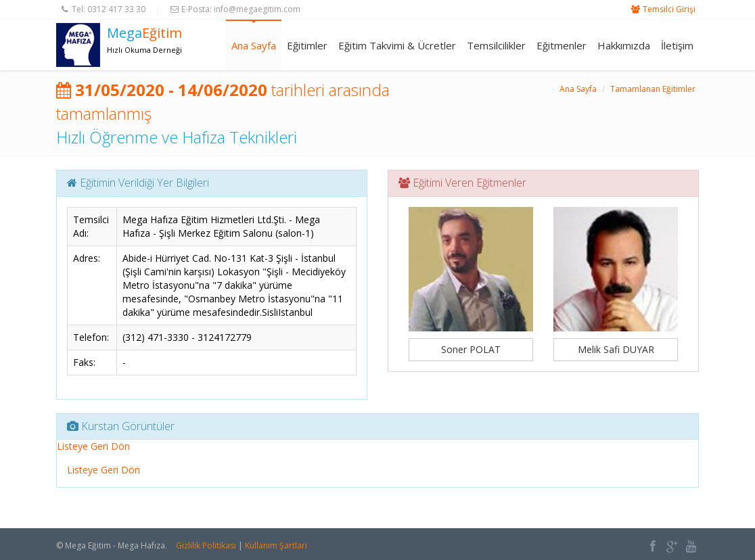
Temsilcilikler (496, 45)
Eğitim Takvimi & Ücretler (397, 45)
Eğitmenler (562, 45)
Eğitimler (307, 45)
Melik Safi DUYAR (616, 349)
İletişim (677, 45)
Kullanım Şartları (276, 545)
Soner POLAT (471, 349)
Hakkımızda (624, 45)
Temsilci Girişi (669, 9)
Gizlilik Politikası (206, 545)
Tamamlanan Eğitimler (653, 89)
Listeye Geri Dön (93, 446)
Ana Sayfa (254, 45)
